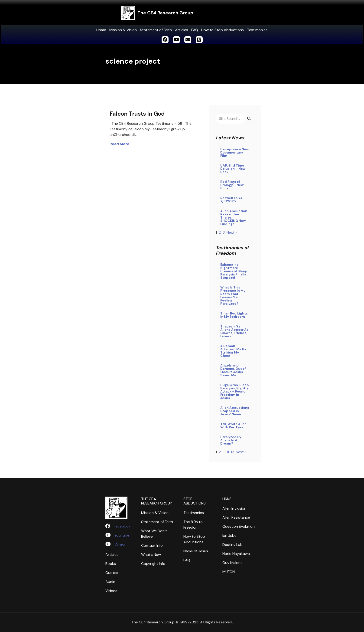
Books (111, 564)
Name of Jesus (196, 551)
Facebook (122, 526)
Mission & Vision (123, 30)
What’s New (151, 555)
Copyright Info (153, 564)
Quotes (112, 573)
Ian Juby (229, 535)
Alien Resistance (236, 517)
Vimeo (120, 544)
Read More (119, 144)
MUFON (229, 572)
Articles (182, 30)
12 (232, 452)
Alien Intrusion (234, 508)
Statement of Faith (156, 30)
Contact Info (152, 545)
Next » (232, 232)
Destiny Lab (232, 545)
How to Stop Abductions (223, 30)
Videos (111, 591)
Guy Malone (232, 563)
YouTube (122, 535)
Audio (110, 582)
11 (228, 452)
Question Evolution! (239, 526)
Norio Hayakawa (236, 554)
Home (101, 30)
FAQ (195, 30)
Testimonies (257, 30)
